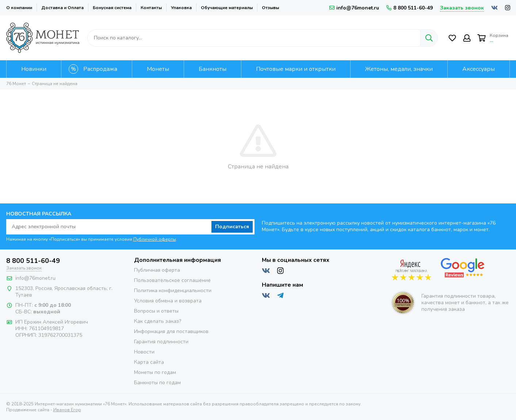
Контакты (151, 8)
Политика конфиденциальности (173, 291)
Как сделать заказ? (158, 321)
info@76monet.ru (354, 8)
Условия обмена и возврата (168, 301)
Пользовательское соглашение (172, 280)
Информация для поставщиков (171, 331)
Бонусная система (112, 8)
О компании (19, 8)
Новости (144, 352)
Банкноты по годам (157, 383)
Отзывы (270, 8)
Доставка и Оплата (62, 8)
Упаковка (181, 8)
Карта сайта (149, 362)
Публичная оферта (157, 270)
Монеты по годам (155, 372)
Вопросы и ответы (156, 311)
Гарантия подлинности (161, 342)
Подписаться (232, 227)
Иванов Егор (67, 410)
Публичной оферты (155, 239)
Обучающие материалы (227, 8)
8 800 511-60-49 (410, 8)
